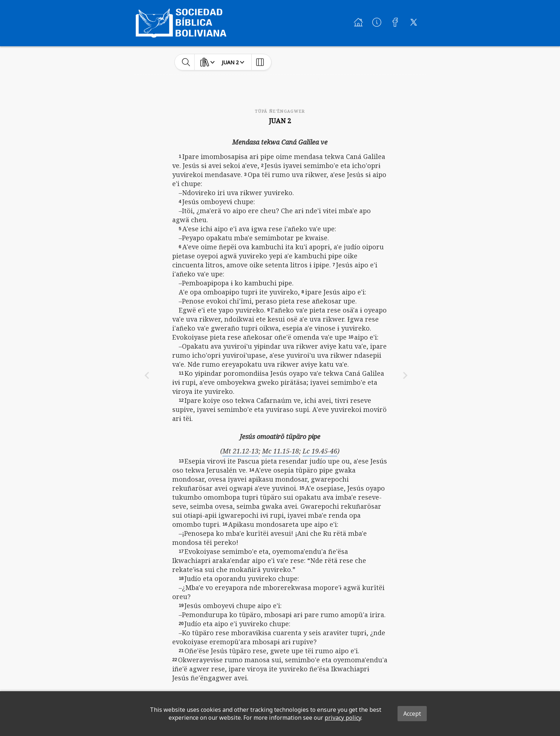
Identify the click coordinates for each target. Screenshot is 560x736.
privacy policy (343, 718)
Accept (412, 714)
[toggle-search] (186, 62)
